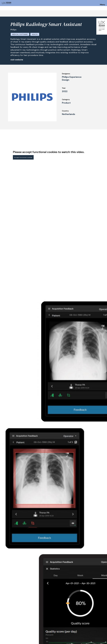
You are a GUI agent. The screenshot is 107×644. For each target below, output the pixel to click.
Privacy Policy (92, 620)
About (46, 623)
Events (47, 620)
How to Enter (7, 618)
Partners (68, 626)
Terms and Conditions (95, 623)
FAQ (3, 624)
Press (88, 617)
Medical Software (20, 34)
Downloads (69, 620)
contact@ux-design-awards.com (21, 635)
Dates (4, 621)
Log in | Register (93, 626)
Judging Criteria (29, 620)
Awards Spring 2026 (52, 617)
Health (35, 34)
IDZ (66, 617)
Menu (102, 5)
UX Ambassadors (29, 623)
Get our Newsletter (96, 604)
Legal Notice (70, 623)
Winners (26, 626)
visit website (17, 60)
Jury (24, 617)
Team (46, 626)
